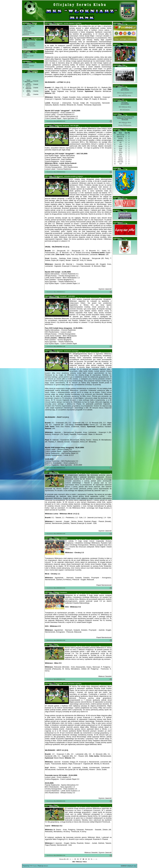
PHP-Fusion (33, 866)
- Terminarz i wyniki (28, 56)
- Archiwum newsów (28, 66)
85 (75, 859)
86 (78, 859)
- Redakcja (26, 64)
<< (71, 859)
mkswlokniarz (50, 121)
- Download (26, 67)
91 (92, 859)
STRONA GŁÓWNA (29, 20)
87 (81, 859)
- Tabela (25, 47)
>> (96, 859)
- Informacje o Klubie (29, 26)
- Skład (25, 42)
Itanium (46, 866)
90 (89, 859)
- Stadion (25, 30)
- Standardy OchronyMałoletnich (29, 34)
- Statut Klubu (27, 29)
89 (86, 859)
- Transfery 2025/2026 (29, 43)
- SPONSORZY (27, 32)
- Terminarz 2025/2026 (29, 46)
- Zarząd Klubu (27, 27)
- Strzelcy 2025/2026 (29, 44)
